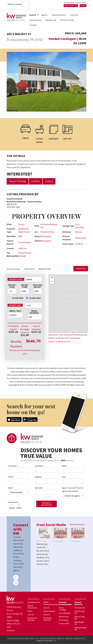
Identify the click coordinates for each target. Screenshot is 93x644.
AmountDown (25, 286)
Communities (36, 20)
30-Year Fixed (33, 298)
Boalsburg (64, 620)
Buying (12, 507)
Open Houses (71, 6)
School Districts (59, 15)
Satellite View (81, 269)
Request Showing (18, 181)
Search (83, 6)
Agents (44, 15)
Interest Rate (15, 306)
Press (30, 611)
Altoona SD (80, 608)
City (64, 477)
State (11, 488)
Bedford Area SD (80, 629)
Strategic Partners (47, 619)
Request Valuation (46, 504)
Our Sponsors (67, 3)
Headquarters (34, 602)
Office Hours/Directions (51, 603)
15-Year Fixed (16, 298)
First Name (13, 466)
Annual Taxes (15, 311)
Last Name (40, 466)
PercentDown (12, 286)
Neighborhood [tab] (50, 269)
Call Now (36, 181)
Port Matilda (65, 613)
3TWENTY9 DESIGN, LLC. (46, 641)
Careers (77, 3)
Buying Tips (51, 20)
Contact (33, 25)
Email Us (11, 631)
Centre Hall (64, 623)
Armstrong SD (80, 612)
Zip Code (39, 488)
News (84, 3)
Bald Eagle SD (79, 623)
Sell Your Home (67, 20)
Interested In (13, 502)
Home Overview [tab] (14, 269)
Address (38, 477)
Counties (74, 15)
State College (62, 609)
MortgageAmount (37, 286)
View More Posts (77, 525)
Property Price (16, 280)
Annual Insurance (34, 312)
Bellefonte (64, 617)
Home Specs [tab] (32, 269)
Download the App (32, 619)
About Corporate (32, 607)
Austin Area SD (80, 618)
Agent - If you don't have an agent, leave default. (73, 490)
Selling (19, 507)
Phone (11, 477)
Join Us (31, 615)
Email (65, 466)
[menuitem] (33, 15)
